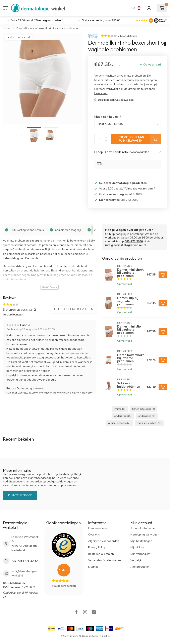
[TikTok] (94, 613)
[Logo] (161, 20)
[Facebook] (76, 613)
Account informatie (143, 528)
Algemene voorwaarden (104, 541)
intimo (120, 409)
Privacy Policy (97, 547)
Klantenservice (20, 495)
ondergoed (147, 416)
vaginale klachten (149, 423)
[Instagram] (85, 613)
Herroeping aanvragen (145, 535)
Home (7, 29)
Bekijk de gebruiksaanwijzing (116, 100)
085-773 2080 (134, 241)
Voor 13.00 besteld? (37, 20)
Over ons (94, 535)
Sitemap (93, 567)
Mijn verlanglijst (140, 554)
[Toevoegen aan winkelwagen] (163, 275)
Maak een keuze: (108, 117)
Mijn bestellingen (141, 541)
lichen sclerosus (144, 409)
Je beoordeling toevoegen (74, 309)
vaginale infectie (119, 423)
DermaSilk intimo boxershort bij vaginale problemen (48, 29)
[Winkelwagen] (162, 8)
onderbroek (123, 416)
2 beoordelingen (128, 36)
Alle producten (140, 567)
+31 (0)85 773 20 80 (24, 561)
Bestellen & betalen (101, 554)
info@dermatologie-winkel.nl (126, 245)
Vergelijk (136, 560)
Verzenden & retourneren (104, 560)
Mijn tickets (138, 547)
